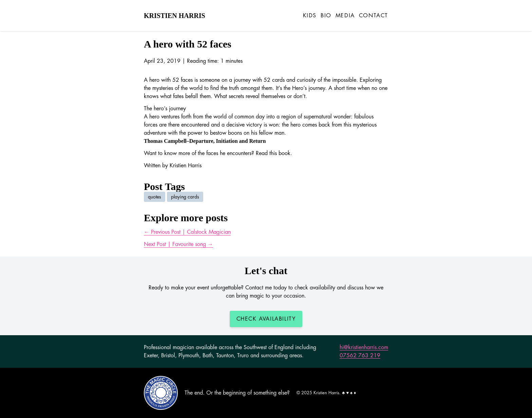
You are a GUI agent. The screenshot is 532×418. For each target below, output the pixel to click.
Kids (310, 16)
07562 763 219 (360, 356)
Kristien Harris (175, 16)
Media (345, 16)
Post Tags (164, 186)
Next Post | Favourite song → (178, 244)
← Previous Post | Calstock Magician (187, 232)
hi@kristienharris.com (364, 347)
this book (280, 153)
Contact (374, 16)
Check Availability (266, 319)
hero (154, 117)
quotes (155, 197)
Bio (326, 16)
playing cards (185, 197)
